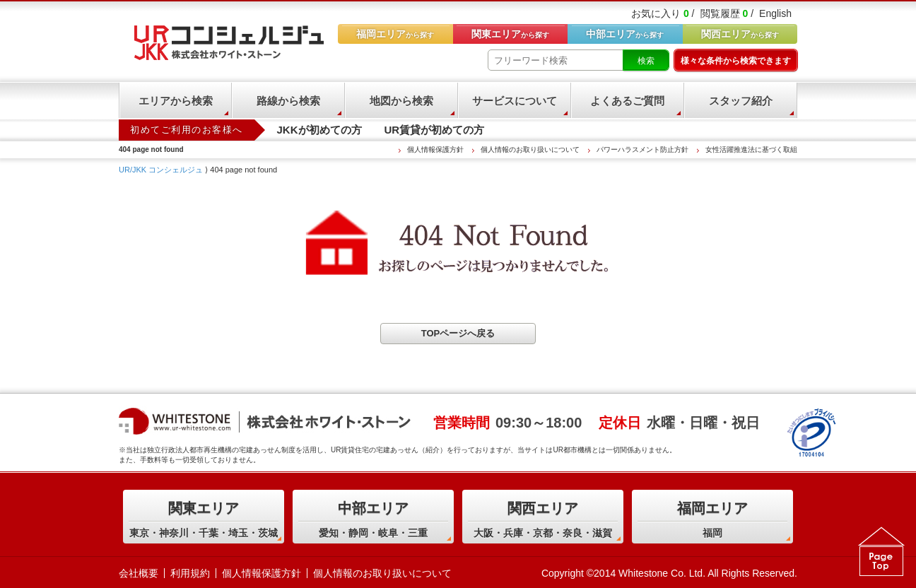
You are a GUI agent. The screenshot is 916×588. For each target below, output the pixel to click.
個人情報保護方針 (435, 149)
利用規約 (190, 573)
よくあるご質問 (627, 101)
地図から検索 (401, 101)
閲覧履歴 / (727, 13)
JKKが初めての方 (319, 130)
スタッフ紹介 (741, 101)
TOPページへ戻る (458, 333)
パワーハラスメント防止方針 (642, 149)
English (775, 13)
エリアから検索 (176, 101)
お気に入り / (663, 13)
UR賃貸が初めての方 (435, 130)
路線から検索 (288, 101)
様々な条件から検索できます (736, 61)
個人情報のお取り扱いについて (530, 149)
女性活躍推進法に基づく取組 (751, 149)
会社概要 (139, 573)
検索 (646, 61)
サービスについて (515, 101)
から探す (740, 34)
